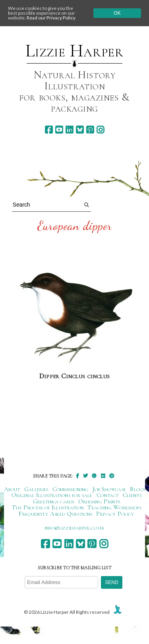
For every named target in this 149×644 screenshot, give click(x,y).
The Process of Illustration (48, 507)
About (12, 489)
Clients (132, 495)
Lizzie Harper (74, 51)
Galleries (36, 489)
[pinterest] (90, 130)
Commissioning (71, 489)
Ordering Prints (99, 501)
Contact (108, 495)
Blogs (137, 489)
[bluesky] (80, 130)
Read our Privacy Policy (51, 18)
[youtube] (59, 130)
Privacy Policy (115, 514)
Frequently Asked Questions (55, 514)
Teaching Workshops (114, 507)
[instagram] (100, 130)
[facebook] (49, 130)
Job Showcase (109, 489)
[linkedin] (69, 130)
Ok (117, 13)
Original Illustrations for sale (52, 495)
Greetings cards (54, 501)
